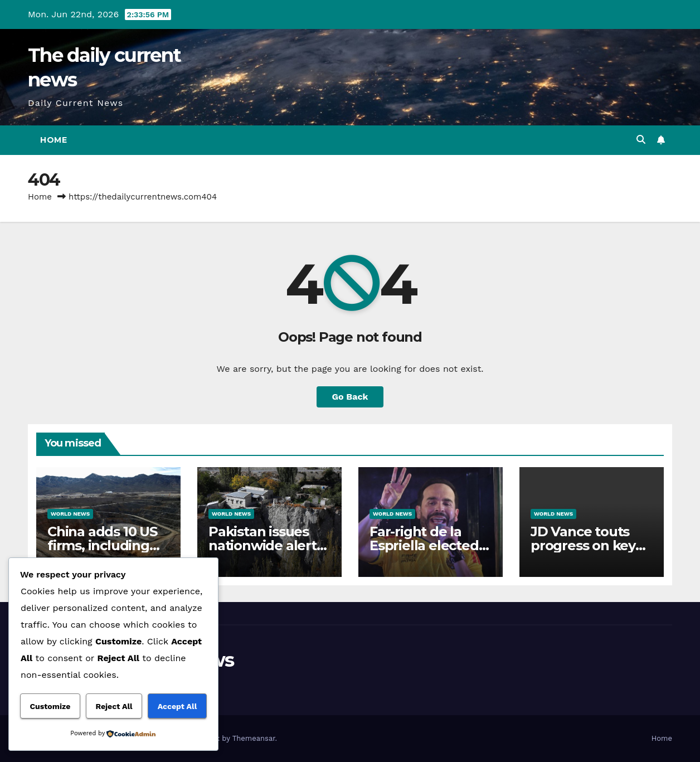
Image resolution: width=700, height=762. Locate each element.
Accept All (177, 706)
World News (70, 514)
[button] (641, 140)
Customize (50, 706)
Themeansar (254, 738)
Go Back (350, 397)
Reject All (114, 706)
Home (54, 140)
